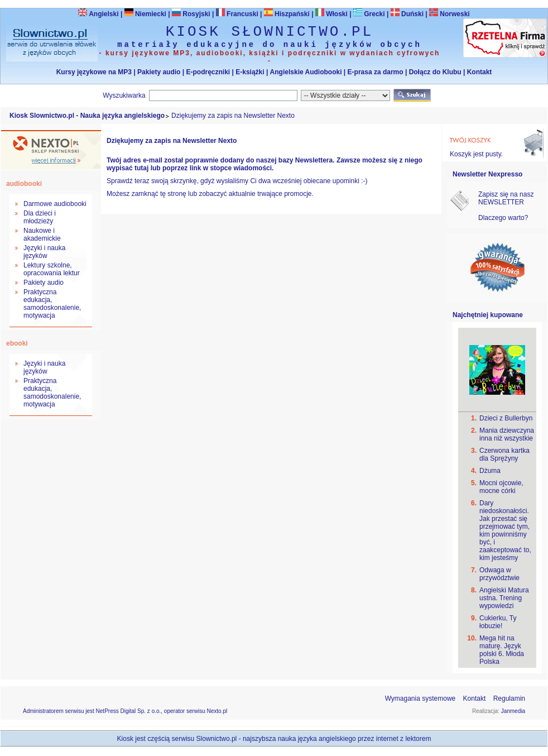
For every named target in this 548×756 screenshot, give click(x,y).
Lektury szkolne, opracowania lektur (52, 269)
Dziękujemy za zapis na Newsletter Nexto (233, 116)
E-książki (250, 72)
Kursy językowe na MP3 (94, 72)
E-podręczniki (208, 72)
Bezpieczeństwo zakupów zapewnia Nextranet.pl (503, 9)
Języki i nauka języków (44, 252)
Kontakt (480, 72)
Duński (407, 14)
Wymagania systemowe (420, 698)
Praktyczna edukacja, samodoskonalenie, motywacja (52, 304)
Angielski (98, 14)
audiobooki (24, 184)
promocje (298, 194)
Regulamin (509, 698)
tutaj (141, 168)
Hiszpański (287, 14)
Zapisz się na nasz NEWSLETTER (506, 198)
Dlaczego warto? (503, 218)
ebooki (17, 343)
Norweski (455, 14)
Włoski (331, 14)
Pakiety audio (159, 72)
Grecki (369, 14)
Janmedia (513, 711)
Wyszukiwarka (124, 95)
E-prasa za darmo (376, 72)
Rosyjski (191, 14)
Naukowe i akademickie (42, 235)
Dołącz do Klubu (435, 72)
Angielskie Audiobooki (306, 72)
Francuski (237, 14)
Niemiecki (145, 14)
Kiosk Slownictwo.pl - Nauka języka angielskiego (87, 116)
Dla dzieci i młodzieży (40, 217)
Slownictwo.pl (217, 739)
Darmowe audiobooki (55, 204)
